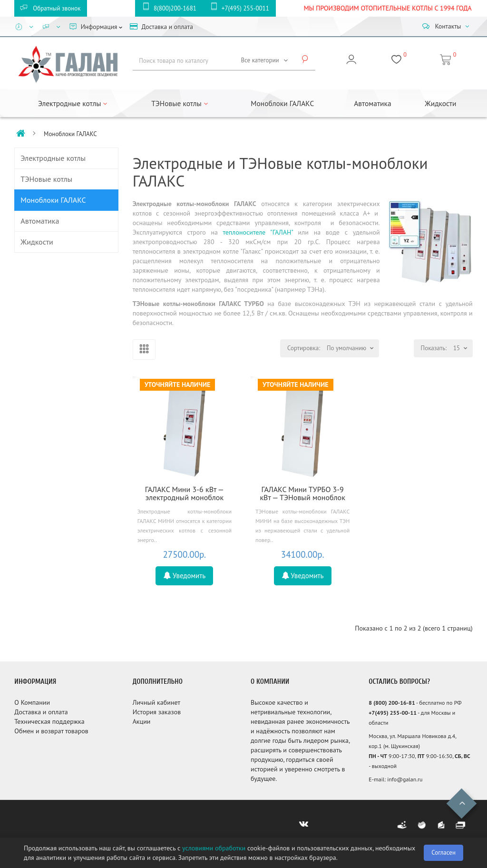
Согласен (443, 853)
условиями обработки (214, 848)
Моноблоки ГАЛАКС (282, 103)
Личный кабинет (156, 702)
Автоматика (372, 103)
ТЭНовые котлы (46, 179)
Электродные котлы (53, 158)
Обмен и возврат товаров (51, 731)
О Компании (32, 702)
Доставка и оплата (41, 712)
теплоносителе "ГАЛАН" (258, 232)
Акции (142, 721)
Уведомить (184, 576)
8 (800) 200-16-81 (392, 703)
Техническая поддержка (49, 721)
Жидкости (440, 103)
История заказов (157, 712)
